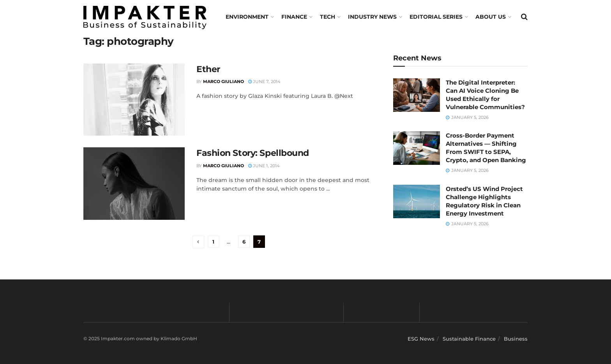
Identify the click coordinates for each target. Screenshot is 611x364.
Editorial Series (436, 17)
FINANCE (294, 17)
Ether (208, 69)
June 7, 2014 (264, 81)
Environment (247, 17)
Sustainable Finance (469, 339)
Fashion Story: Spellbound (253, 153)
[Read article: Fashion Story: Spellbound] (134, 184)
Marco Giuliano (223, 81)
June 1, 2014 (264, 166)
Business (516, 339)
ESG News (421, 339)
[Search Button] (524, 17)
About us (491, 17)
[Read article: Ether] (134, 100)
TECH (328, 17)
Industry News (372, 17)
